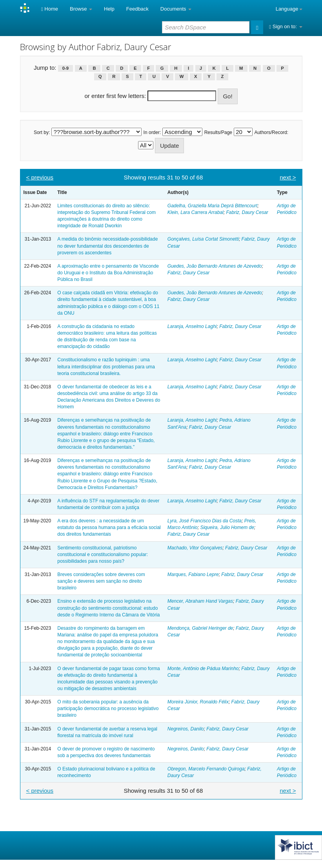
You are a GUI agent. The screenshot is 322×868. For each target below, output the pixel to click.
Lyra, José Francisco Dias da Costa (205, 521)
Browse (81, 9)
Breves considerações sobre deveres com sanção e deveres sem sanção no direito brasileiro (101, 581)
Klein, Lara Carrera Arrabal (196, 212)
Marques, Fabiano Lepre (193, 574)
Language (289, 9)
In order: (152, 132)
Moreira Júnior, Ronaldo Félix (198, 702)
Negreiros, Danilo (186, 729)
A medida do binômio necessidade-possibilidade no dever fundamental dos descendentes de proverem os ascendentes (107, 246)
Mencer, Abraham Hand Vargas (200, 601)
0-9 (65, 68)
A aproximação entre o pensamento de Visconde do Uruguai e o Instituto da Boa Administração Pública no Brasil (108, 273)
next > (288, 177)
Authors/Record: (271, 132)
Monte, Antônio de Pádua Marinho (203, 669)
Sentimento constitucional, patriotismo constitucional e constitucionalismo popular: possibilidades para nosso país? (103, 555)
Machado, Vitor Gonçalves (195, 548)
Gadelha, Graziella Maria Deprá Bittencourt (212, 206)
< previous (40, 177)
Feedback (137, 9)
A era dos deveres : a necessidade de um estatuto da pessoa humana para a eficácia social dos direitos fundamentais (109, 527)
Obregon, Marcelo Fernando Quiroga (206, 769)
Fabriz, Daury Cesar (247, 212)
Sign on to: (286, 26)
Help (109, 9)
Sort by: (42, 132)
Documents (176, 9)
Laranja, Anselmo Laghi (192, 326)
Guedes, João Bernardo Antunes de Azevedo (215, 266)
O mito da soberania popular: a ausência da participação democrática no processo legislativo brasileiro (108, 709)
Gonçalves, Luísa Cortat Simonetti (203, 239)
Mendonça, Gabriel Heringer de (200, 628)
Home (50, 9)
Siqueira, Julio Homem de (227, 527)
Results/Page (218, 132)
